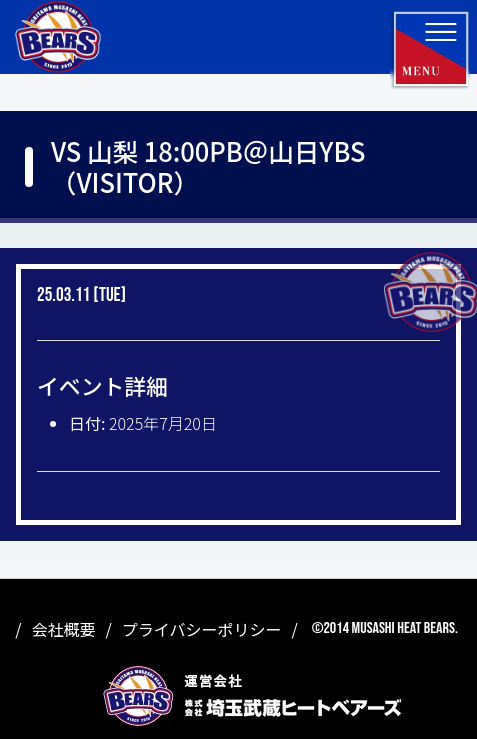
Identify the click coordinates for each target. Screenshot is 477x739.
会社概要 (64, 629)
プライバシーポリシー (202, 629)
